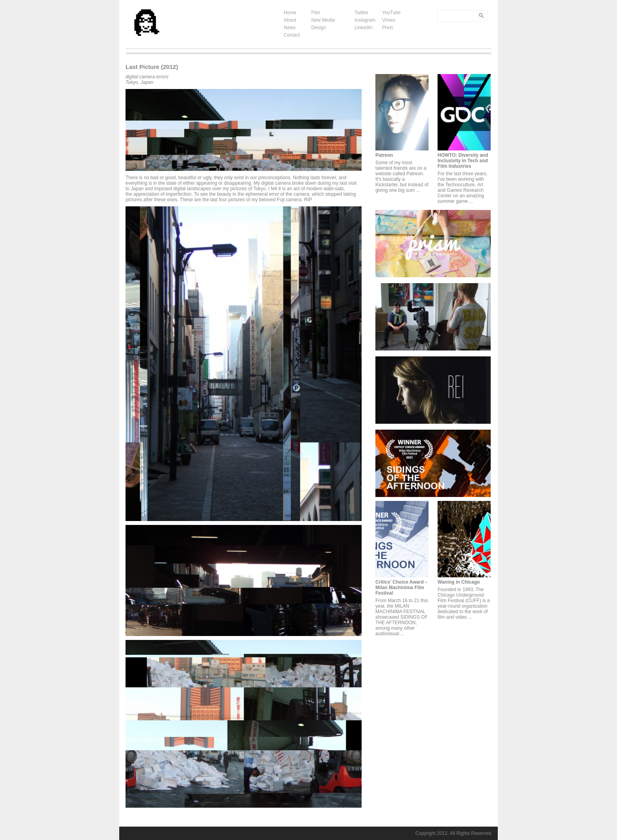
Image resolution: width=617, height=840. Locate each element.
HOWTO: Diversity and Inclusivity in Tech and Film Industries (463, 161)
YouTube (391, 13)
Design (319, 28)
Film (316, 13)
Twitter (361, 13)
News (290, 28)
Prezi (387, 28)
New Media (323, 20)
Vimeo (389, 20)
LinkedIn (363, 28)
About (290, 20)
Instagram (365, 20)
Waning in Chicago (459, 582)
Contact (292, 35)
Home (290, 13)
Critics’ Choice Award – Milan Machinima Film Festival (402, 588)
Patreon (384, 155)
